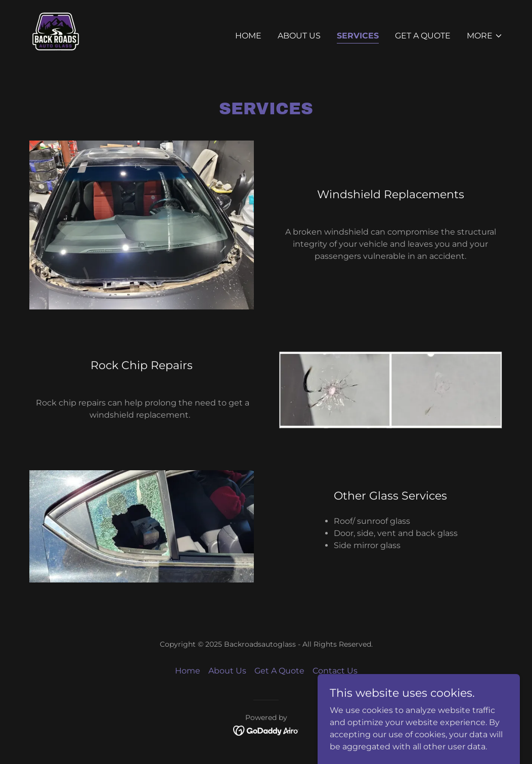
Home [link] (248, 36)
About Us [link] (299, 36)
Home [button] (188, 671)
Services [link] (358, 36)
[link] (56, 34)
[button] (485, 36)
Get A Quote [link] (423, 36)
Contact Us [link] (335, 671)
